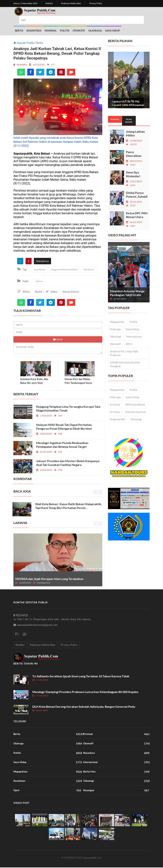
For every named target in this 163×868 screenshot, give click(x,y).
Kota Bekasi (40, 269)
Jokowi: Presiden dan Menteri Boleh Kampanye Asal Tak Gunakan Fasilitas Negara (68, 463)
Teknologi (116, 336)
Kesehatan (47, 782)
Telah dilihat (129, 120)
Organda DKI (118, 419)
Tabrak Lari (89, 269)
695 (51, 64)
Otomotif (79, 31)
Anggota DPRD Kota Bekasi (64, 269)
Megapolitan (117, 322)
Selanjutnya (42, 261)
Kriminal (51, 31)
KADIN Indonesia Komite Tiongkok (125, 364)
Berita (19, 31)
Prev (111, 80)
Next (147, 80)
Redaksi (49, 3)
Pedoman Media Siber (71, 3)
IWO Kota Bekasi (135, 404)
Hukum (39, 281)
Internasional (134, 336)
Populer (115, 119)
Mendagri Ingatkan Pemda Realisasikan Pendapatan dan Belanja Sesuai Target (62, 445)
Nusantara (34, 31)
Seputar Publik (24, 43)
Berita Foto (116, 772)
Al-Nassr (115, 412)
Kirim (58, 339)
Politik (65, 31)
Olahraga (95, 31)
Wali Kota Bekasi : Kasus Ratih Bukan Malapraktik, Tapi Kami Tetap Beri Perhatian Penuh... (69, 506)
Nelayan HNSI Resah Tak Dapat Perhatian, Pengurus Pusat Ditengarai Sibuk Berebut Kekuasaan (64, 429)
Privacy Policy (96, 3)
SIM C (129, 344)
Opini (47, 791)
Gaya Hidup (113, 31)
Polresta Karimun (136, 412)
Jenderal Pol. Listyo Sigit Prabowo (124, 353)
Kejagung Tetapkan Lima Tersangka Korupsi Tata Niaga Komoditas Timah (68, 409)
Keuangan (116, 791)
